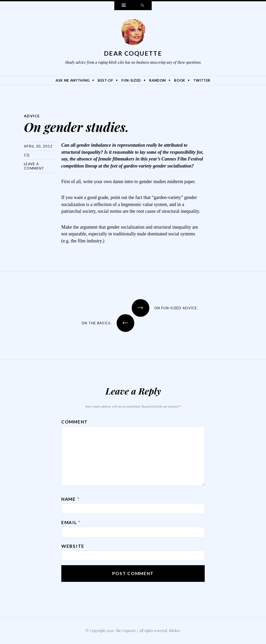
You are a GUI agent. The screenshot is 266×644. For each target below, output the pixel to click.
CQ (27, 155)
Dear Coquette (133, 53)
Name (70, 499)
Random (158, 80)
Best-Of (105, 80)
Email (71, 522)
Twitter (202, 80)
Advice (32, 116)
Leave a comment (34, 166)
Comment (75, 422)
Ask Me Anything (73, 80)
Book (180, 80)
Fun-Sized (131, 80)
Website (73, 546)
